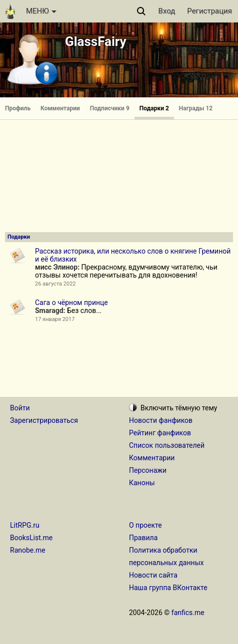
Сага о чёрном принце (71, 303)
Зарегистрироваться (44, 420)
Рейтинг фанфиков (160, 433)
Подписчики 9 (110, 108)
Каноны (142, 483)
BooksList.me (31, 538)
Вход (167, 11)
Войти (20, 408)
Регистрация (209, 11)
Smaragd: (50, 311)
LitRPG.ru (25, 525)
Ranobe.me (28, 550)
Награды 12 (196, 108)
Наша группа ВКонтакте (168, 588)
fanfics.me (188, 613)
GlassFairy (96, 41)
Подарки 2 (154, 108)
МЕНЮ (41, 11)
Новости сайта (153, 575)
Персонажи (148, 470)
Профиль (18, 108)
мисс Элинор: (57, 267)
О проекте (145, 525)
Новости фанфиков (161, 420)
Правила (143, 538)
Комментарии (60, 108)
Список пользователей (167, 445)
